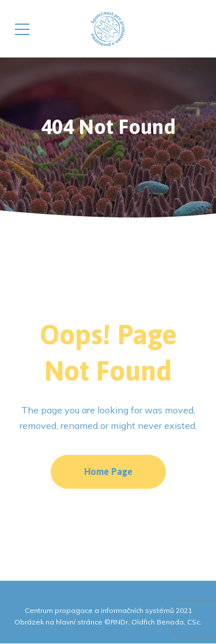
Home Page (108, 471)
